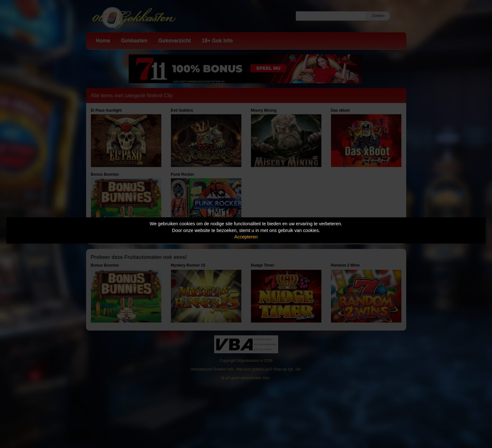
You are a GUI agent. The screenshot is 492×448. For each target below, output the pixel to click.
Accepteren (246, 237)
